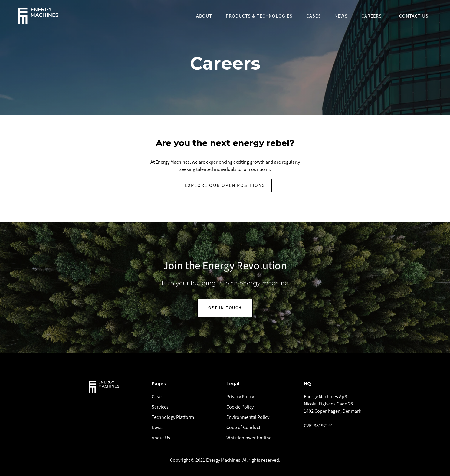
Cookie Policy (240, 407)
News (341, 16)
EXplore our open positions (225, 185)
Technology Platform (173, 417)
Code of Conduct (243, 428)
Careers (372, 16)
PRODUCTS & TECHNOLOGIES (259, 16)
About (204, 16)
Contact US (414, 16)
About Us (161, 438)
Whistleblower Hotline (249, 438)
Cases (314, 16)
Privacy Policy (240, 397)
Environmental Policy (248, 417)
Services (160, 407)
